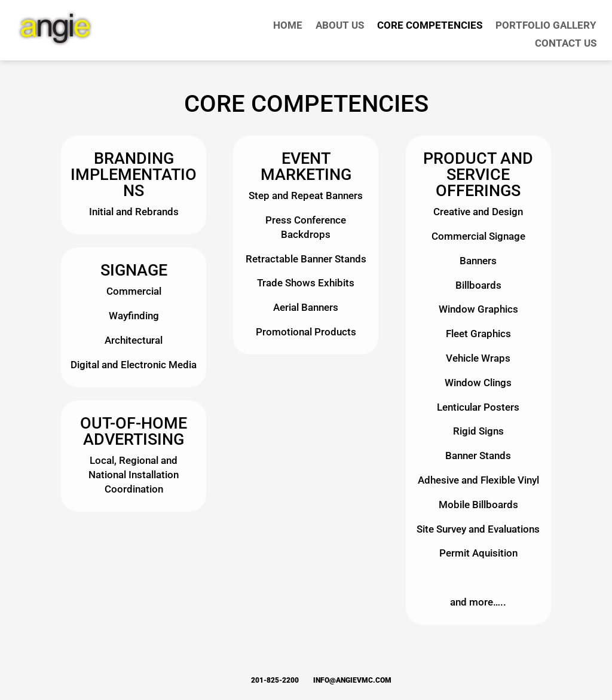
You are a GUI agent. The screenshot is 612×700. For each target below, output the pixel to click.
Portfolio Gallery (546, 26)
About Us (340, 26)
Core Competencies (430, 26)
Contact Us (566, 44)
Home (288, 26)
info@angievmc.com (352, 680)
